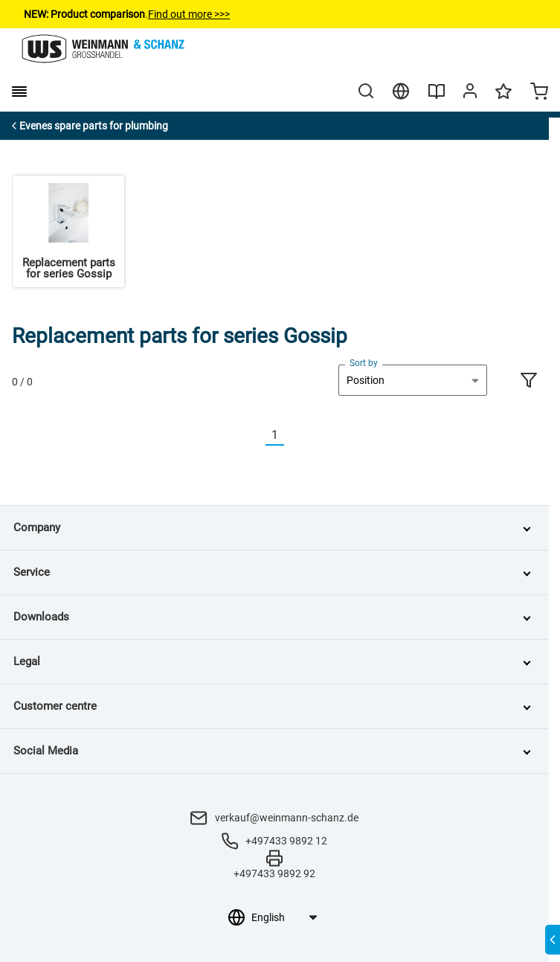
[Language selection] (284, 917)
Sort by (364, 363)
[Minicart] (539, 93)
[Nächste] (293, 436)
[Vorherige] (257, 436)
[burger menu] (19, 92)
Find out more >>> (189, 14)
